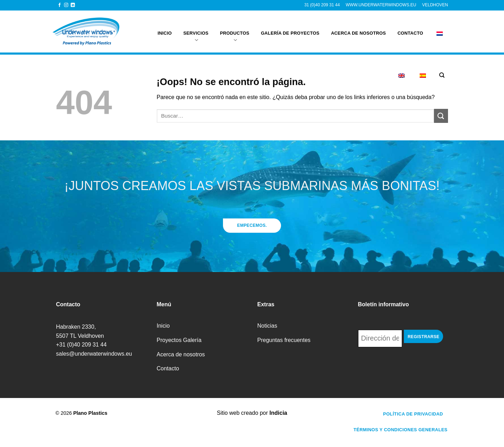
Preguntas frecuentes (284, 340)
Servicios (196, 33)
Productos (235, 33)
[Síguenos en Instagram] (66, 5)
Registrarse (424, 337)
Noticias (267, 326)
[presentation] (411, 366)
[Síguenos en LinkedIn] (73, 5)
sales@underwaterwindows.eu (94, 354)
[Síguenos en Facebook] (59, 5)
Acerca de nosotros (359, 29)
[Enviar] (441, 116)
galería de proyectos (290, 29)
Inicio (165, 29)
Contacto (410, 29)
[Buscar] (442, 75)
